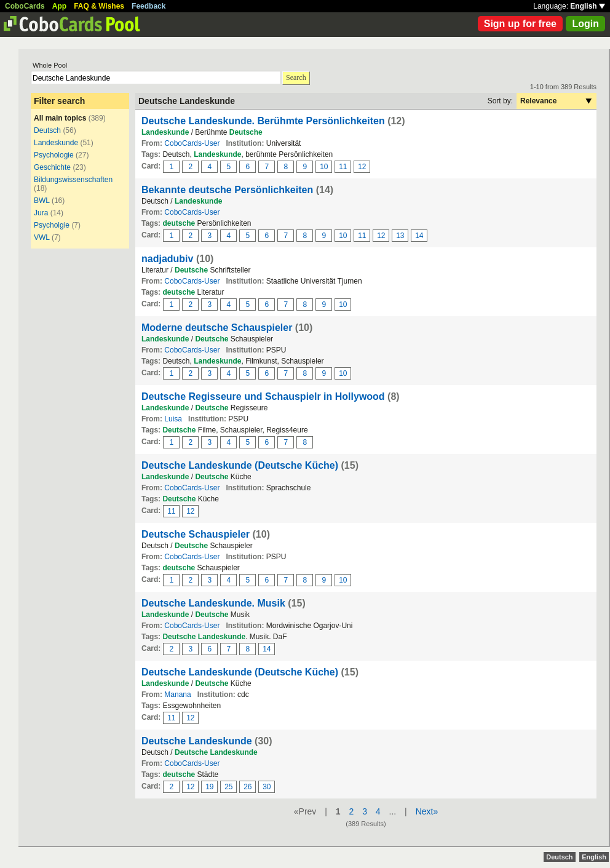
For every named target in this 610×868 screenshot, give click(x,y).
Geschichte (52, 167)
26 (248, 787)
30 (267, 787)
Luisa (173, 419)
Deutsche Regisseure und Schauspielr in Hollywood (263, 396)
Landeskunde (56, 143)
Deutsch (47, 130)
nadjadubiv (167, 259)
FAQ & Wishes (99, 6)
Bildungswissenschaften (73, 180)
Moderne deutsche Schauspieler (217, 328)
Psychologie (54, 155)
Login (585, 24)
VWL (42, 237)
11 (343, 167)
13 (400, 236)
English (588, 6)
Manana (177, 695)
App (59, 6)
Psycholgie (52, 225)
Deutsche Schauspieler (196, 534)
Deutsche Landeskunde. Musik (213, 603)
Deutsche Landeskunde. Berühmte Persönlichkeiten (263, 121)
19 (209, 787)
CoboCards (25, 6)
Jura (41, 213)
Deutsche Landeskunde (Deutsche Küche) (240, 465)
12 (362, 167)
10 (324, 167)
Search (296, 78)
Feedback (149, 6)
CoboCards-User (192, 143)
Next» (427, 811)
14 (419, 236)
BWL (42, 201)
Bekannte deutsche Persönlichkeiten (227, 190)
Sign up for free (520, 24)
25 (228, 787)
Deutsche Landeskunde (197, 741)
